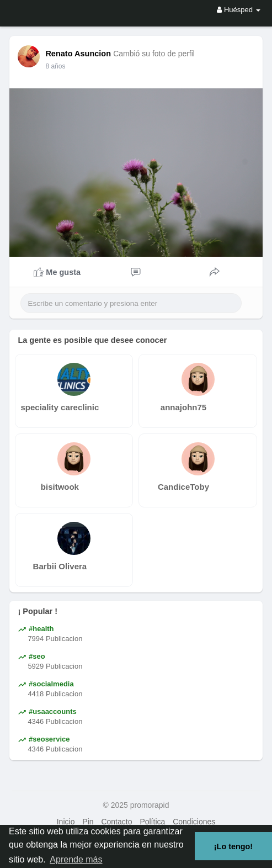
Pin (88, 822)
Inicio (66, 822)
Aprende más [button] (76, 859)
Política (152, 822)
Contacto (116, 822)
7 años (55, 66)
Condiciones (194, 822)
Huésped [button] (238, 10)
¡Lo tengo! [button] (233, 846)
